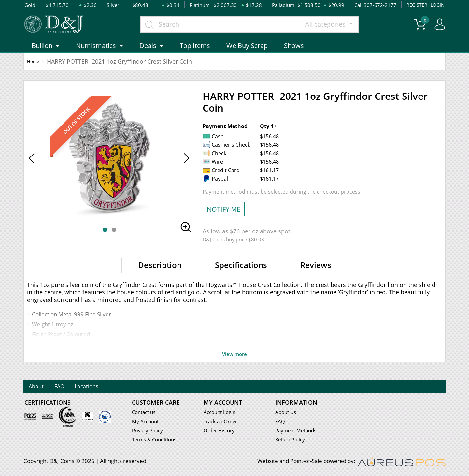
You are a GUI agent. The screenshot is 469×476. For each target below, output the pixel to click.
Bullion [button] (42, 54)
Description (160, 274)
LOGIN (437, 5)
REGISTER (416, 5)
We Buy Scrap (247, 54)
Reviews (316, 274)
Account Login (221, 413)
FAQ (72, 387)
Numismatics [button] (96, 54)
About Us (287, 413)
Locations (110, 387)
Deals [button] (148, 54)
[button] (105, 239)
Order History (221, 432)
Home (35, 70)
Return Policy (292, 441)
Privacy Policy (149, 432)
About (41, 387)
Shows (294, 54)
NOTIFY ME (224, 218)
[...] (233, 29)
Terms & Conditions (157, 441)
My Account (147, 422)
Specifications (241, 274)
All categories (339, 29)
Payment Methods (298, 432)
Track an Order (222, 422)
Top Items (195, 54)
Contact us (145, 413)
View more (234, 363)
